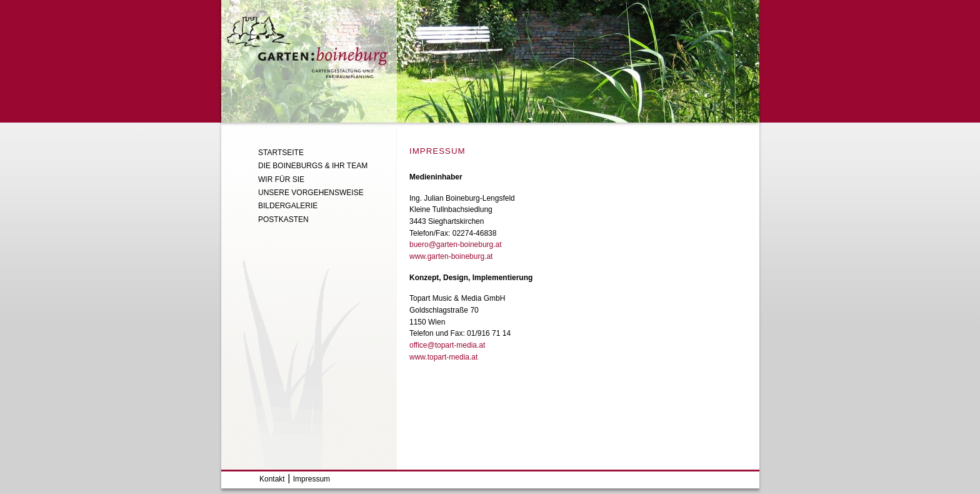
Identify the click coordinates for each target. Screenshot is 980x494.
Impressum (312, 479)
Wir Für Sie (281, 179)
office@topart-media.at (447, 345)
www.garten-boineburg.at (451, 256)
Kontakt (272, 479)
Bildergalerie (288, 206)
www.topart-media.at (443, 357)
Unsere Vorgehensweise (311, 193)
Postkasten (283, 219)
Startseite (281, 153)
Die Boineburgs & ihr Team (313, 166)
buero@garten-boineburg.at (456, 244)
